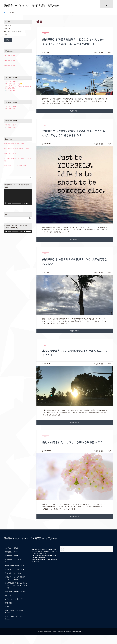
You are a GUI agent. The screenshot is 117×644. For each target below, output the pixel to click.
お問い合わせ (9, 604)
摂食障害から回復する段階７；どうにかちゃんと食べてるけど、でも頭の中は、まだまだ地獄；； (74, 44)
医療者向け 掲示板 (9, 66)
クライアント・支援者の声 (14, 608)
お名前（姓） (7, 25)
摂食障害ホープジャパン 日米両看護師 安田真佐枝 (31, 5)
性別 (5, 31)
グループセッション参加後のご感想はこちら (16, 144)
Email (5, 34)
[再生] (6, 203)
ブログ (7, 615)
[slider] (15, 232)
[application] (18, 197)
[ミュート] (27, 203)
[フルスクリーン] (30, 203)
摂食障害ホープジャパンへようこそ (16, 569)
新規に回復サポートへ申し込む (15, 600)
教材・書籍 (9, 612)
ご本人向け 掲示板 (9, 56)
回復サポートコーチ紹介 (13, 582)
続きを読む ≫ (75, 115)
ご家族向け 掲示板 (9, 61)
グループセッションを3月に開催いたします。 (17, 149)
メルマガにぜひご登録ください (15, 578)
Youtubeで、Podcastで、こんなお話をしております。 (17, 160)
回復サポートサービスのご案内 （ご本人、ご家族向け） (17, 587)
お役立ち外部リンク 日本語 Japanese (15, 620)
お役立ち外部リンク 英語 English (14, 627)
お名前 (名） (8, 28)
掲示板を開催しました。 (11, 154)
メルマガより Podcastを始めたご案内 (15, 166)
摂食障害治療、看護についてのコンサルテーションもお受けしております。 (16, 594)
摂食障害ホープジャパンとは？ (15, 574)
